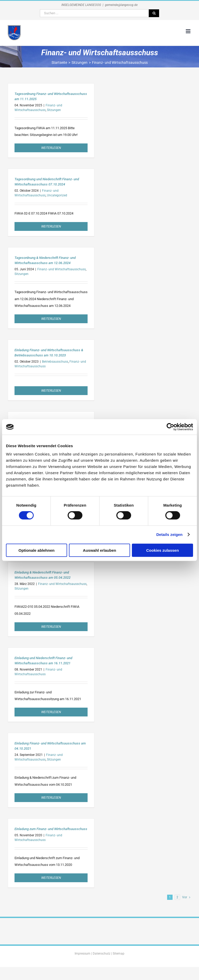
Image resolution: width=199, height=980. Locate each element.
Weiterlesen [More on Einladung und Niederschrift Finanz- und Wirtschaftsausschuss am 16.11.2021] (51, 712)
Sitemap (119, 954)
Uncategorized (57, 195)
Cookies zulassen (162, 550)
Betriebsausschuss (55, 362)
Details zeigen (169, 534)
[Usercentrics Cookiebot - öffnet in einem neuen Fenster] (170, 427)
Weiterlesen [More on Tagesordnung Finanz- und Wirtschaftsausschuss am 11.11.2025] (51, 148)
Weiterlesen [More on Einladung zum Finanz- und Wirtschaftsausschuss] (51, 878)
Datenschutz (102, 954)
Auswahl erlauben (99, 550)
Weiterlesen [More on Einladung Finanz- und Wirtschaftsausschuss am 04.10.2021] (51, 798)
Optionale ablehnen (36, 550)
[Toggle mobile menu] (189, 31)
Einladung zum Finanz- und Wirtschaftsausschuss (51, 829)
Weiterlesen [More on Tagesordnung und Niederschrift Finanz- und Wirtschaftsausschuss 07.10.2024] (51, 226)
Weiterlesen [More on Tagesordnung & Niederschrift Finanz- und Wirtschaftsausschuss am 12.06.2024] (51, 319)
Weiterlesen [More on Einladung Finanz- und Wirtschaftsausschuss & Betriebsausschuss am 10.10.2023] (51, 391)
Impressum (83, 954)
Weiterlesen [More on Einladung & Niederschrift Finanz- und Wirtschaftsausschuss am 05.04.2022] (51, 627)
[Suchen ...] (94, 13)
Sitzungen (54, 110)
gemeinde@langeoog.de (121, 5)
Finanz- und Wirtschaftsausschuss (62, 269)
